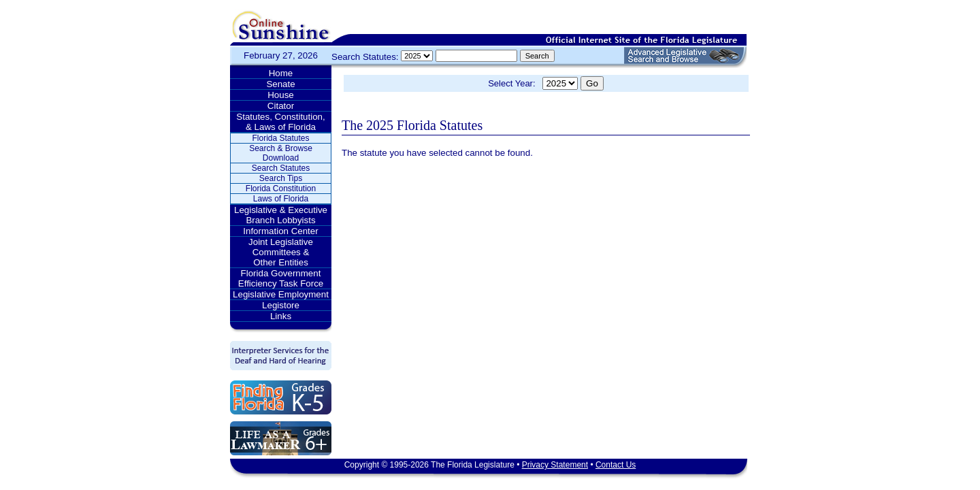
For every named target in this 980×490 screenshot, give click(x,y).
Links (281, 316)
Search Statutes (281, 168)
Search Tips (281, 178)
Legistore (281, 305)
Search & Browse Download (281, 153)
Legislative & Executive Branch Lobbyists (281, 215)
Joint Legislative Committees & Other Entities (281, 252)
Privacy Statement (555, 465)
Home (281, 73)
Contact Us (616, 465)
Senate (280, 84)
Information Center (280, 231)
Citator (281, 106)
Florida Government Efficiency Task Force (281, 278)
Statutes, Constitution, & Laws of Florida (280, 122)
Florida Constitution (281, 189)
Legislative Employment (281, 294)
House (281, 95)
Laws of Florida (281, 199)
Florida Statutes (280, 138)
